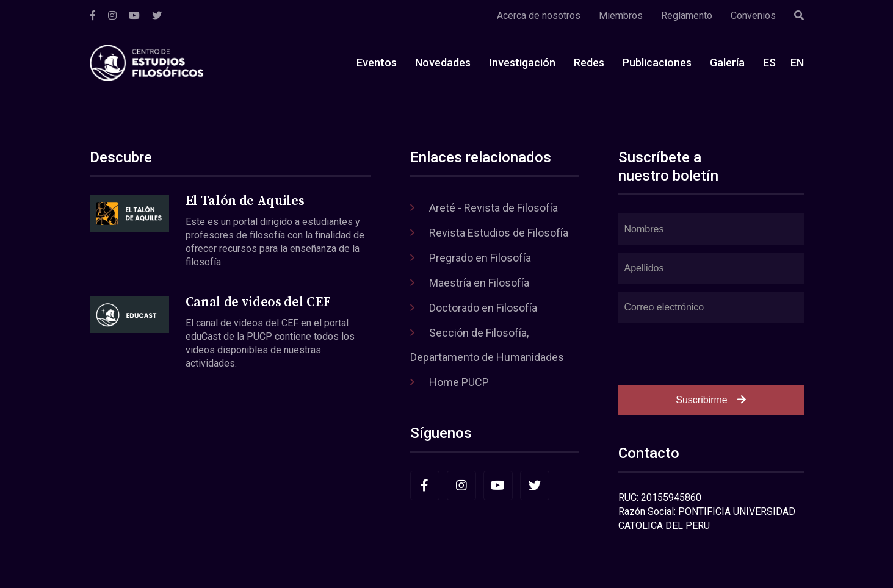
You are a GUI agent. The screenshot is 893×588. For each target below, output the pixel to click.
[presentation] (711, 354)
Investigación (522, 63)
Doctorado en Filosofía (483, 308)
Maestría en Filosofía (479, 283)
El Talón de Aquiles (245, 201)
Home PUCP (459, 382)
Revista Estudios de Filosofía (499, 233)
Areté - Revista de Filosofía (493, 208)
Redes (589, 63)
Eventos (377, 63)
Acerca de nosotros (539, 16)
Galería (727, 63)
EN (797, 63)
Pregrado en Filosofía (480, 258)
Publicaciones (657, 63)
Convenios (753, 16)
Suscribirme (710, 400)
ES (769, 63)
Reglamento (687, 16)
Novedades (443, 63)
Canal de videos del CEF (258, 302)
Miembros (621, 16)
